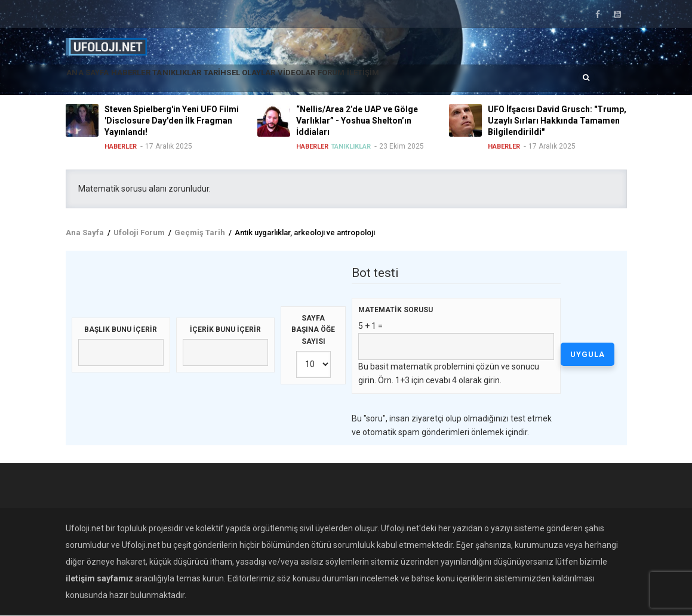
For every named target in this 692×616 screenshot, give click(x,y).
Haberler (150, 80)
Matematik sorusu (396, 310)
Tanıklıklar (210, 80)
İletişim (449, 80)
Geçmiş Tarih (200, 232)
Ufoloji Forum (139, 232)
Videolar (358, 80)
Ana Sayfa (95, 80)
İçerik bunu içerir (225, 329)
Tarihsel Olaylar (287, 80)
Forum (405, 80)
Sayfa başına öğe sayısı (313, 330)
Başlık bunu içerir (121, 329)
